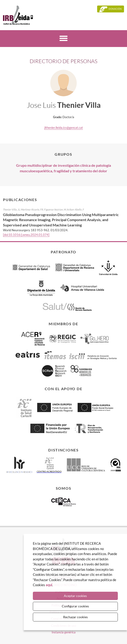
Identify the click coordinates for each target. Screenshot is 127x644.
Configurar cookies (75, 606)
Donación (115, 9)
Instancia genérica (64, 632)
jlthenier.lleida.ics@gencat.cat (64, 128)
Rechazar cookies (75, 617)
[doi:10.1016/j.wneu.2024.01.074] (26, 235)
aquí (49, 585)
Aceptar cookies (75, 596)
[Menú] (63, 39)
